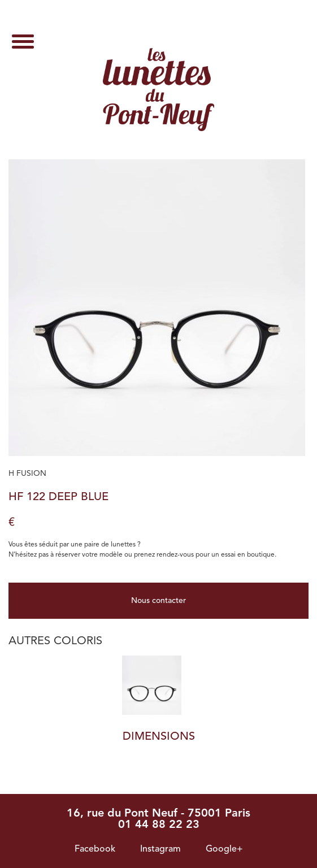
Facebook (95, 849)
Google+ (224, 849)
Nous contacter (158, 601)
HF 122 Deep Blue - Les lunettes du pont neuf (158, 90)
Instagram (160, 849)
